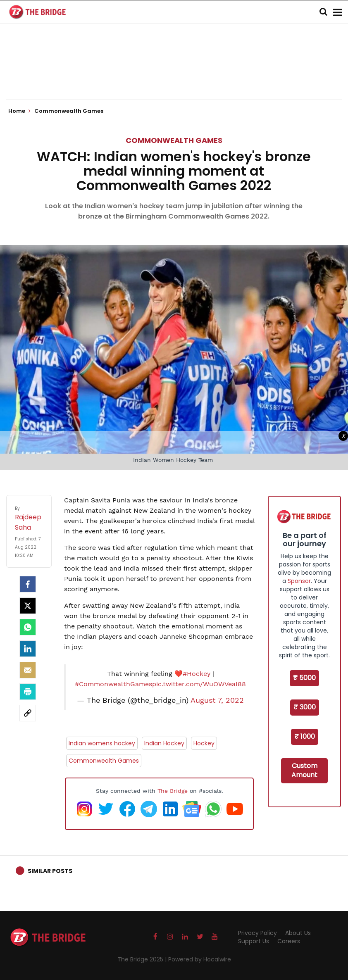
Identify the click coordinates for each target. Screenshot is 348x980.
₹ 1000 (305, 736)
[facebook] (28, 584)
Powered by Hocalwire (200, 959)
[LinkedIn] (28, 649)
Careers (289, 941)
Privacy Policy (257, 933)
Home (19, 111)
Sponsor (299, 581)
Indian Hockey (164, 743)
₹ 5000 (304, 678)
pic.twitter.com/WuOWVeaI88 (199, 684)
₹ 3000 (305, 707)
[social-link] (28, 713)
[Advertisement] (174, 74)
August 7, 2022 (217, 700)
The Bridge (173, 791)
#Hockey (197, 674)
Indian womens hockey (102, 743)
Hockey (204, 743)
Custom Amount (304, 771)
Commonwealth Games (174, 140)
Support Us (254, 941)
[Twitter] (28, 606)
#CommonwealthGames (113, 684)
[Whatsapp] (28, 627)
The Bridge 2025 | (143, 959)
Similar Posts (50, 871)
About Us (298, 933)
